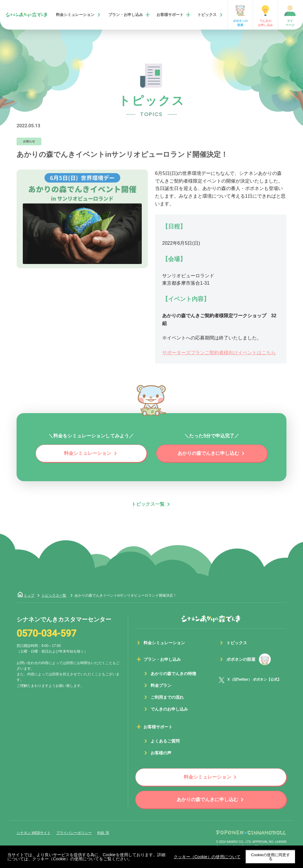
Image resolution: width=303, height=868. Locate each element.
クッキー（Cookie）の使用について (207, 857)
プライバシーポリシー (74, 833)
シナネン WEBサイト (34, 833)
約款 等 (103, 833)
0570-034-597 (46, 634)
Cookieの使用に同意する (270, 857)
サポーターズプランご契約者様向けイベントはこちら (219, 353)
